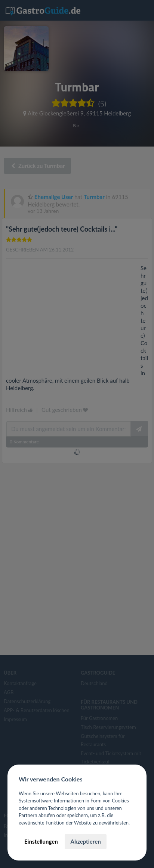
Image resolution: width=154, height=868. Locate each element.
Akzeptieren (85, 841)
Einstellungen (41, 841)
